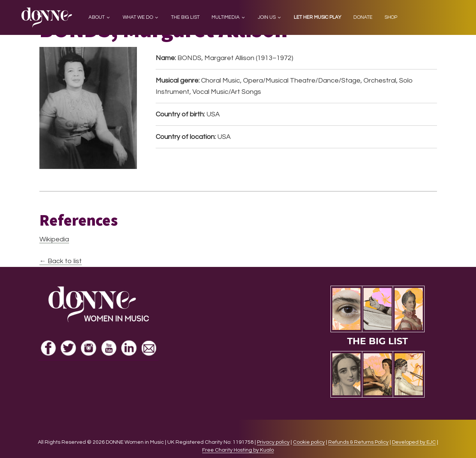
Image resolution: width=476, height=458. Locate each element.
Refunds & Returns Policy (358, 442)
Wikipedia (54, 239)
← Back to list (61, 261)
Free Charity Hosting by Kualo (238, 450)
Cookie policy (309, 442)
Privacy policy (273, 442)
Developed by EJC (414, 442)
